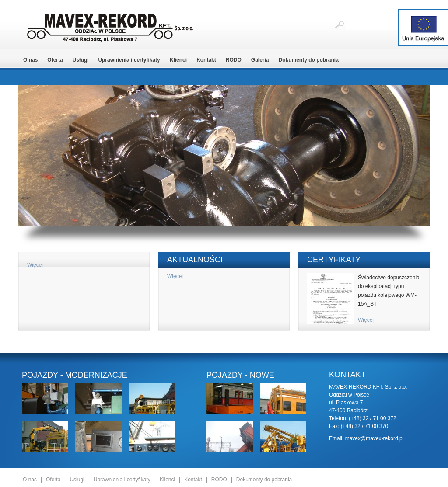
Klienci (178, 60)
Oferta (55, 60)
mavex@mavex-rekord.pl (374, 438)
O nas (30, 60)
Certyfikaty (334, 260)
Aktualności (195, 260)
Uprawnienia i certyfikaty (129, 60)
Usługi (81, 60)
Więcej (35, 265)
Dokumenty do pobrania (309, 60)
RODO (234, 60)
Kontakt (206, 60)
